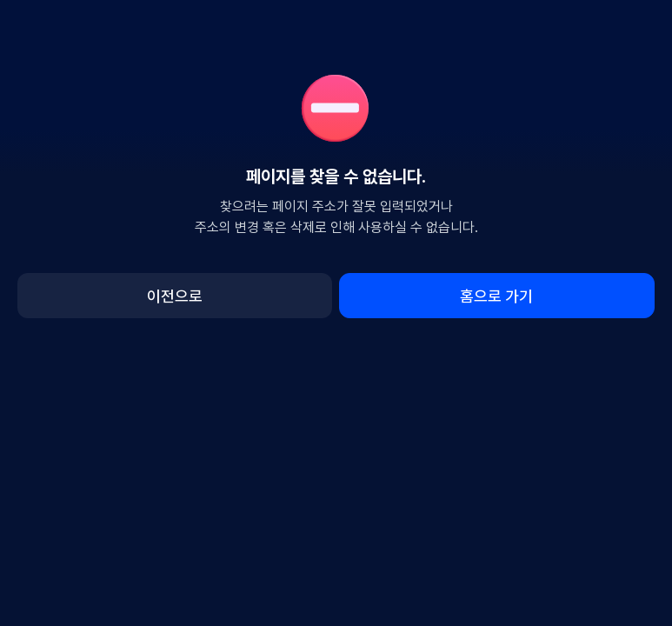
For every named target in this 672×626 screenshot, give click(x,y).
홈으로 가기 (496, 296)
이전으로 (175, 296)
